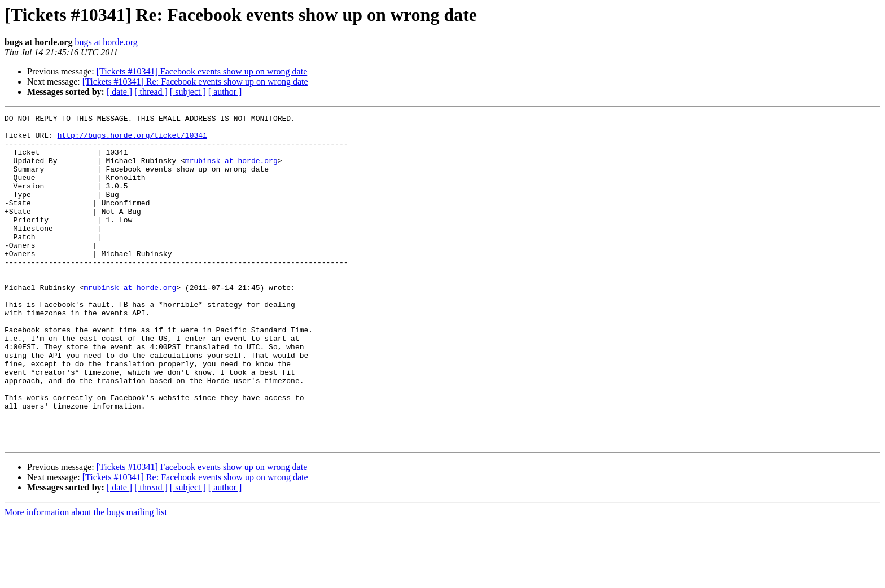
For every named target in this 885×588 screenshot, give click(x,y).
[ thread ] (151, 92)
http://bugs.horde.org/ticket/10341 (132, 140)
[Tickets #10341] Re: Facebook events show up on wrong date (195, 82)
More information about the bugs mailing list (86, 578)
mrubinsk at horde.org (231, 170)
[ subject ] (188, 92)
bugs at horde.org (106, 42)
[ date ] (119, 92)
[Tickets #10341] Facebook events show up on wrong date (202, 71)
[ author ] (225, 92)
